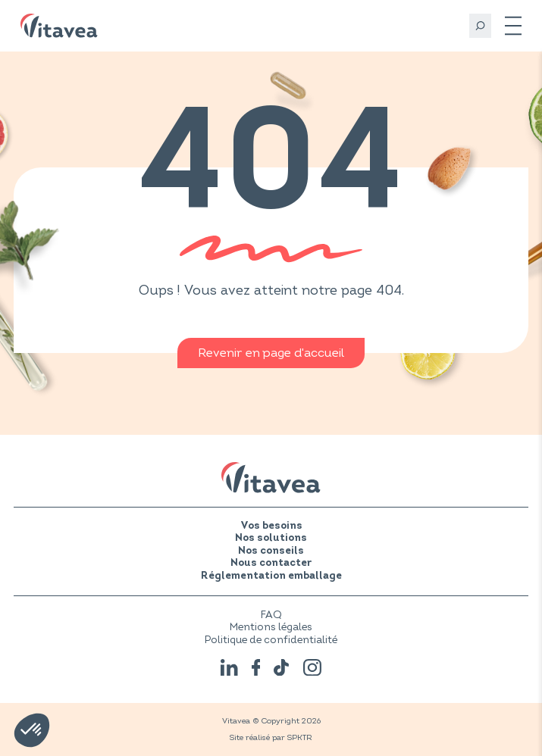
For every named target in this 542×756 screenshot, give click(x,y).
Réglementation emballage (271, 576)
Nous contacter (271, 563)
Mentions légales (271, 627)
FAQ (271, 615)
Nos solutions (271, 538)
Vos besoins (271, 526)
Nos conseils (271, 551)
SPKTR (300, 737)
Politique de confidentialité (271, 640)
